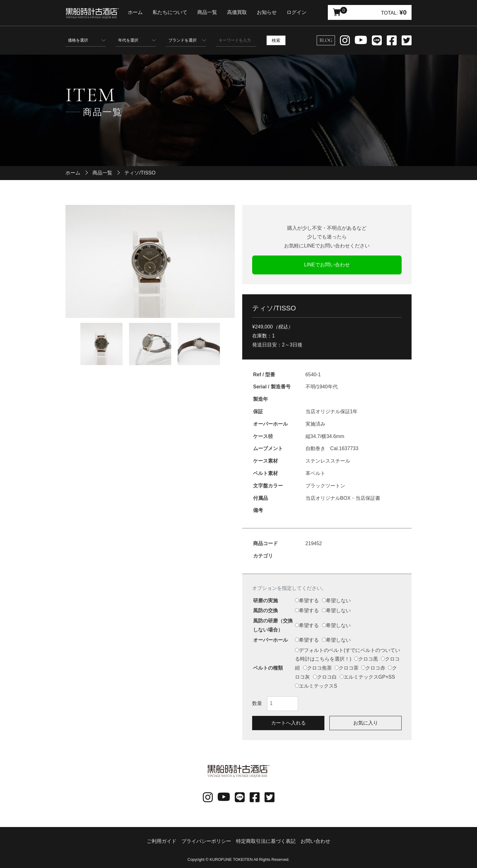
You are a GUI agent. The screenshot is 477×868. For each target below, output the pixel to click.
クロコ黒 (366, 659)
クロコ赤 (373, 668)
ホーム (141, 12)
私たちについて (176, 12)
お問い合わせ (315, 841)
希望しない (336, 601)
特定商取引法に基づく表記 (266, 841)
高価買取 (243, 12)
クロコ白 (325, 677)
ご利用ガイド (162, 841)
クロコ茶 (347, 668)
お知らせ (273, 12)
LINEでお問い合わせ (327, 265)
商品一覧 (213, 12)
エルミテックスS (316, 686)
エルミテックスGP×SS (367, 677)
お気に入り (366, 723)
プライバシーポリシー (206, 841)
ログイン (303, 12)
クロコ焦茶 (317, 668)
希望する (307, 601)
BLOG (326, 40)
